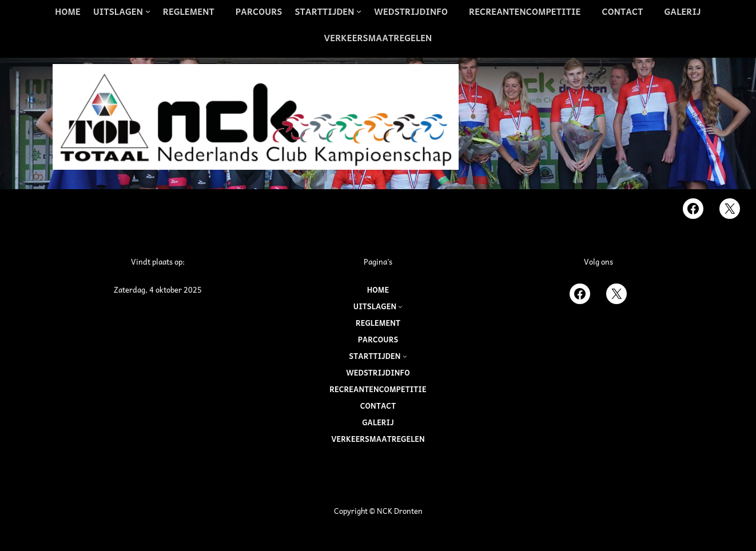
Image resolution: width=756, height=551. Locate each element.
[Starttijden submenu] (328, 11)
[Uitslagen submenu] (122, 11)
